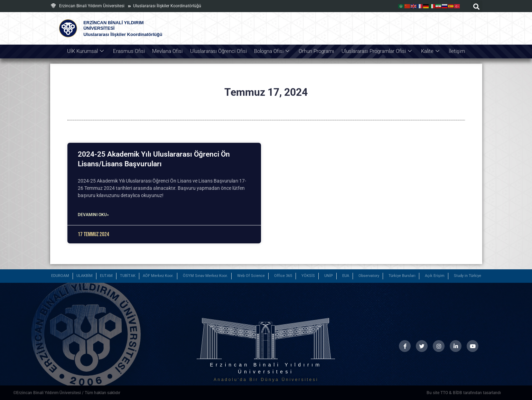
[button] (477, 6)
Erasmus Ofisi (130, 51)
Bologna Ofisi (272, 51)
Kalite (429, 51)
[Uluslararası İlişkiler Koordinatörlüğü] (130, 6)
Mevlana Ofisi (168, 51)
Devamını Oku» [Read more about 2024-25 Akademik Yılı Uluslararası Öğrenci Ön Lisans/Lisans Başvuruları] (93, 215)
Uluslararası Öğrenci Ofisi (219, 51)
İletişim (455, 51)
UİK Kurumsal (87, 51)
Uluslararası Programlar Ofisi (376, 51)
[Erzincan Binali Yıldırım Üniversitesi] (53, 6)
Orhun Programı (316, 51)
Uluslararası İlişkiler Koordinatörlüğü (167, 6)
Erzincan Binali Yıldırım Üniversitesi (92, 6)
